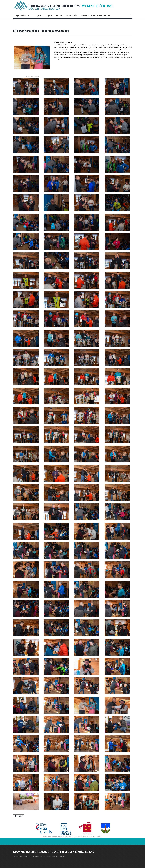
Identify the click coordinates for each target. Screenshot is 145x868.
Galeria (107, 15)
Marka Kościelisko (88, 15)
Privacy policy (23, 856)
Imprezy (59, 15)
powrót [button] (19, 816)
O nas (100, 15)
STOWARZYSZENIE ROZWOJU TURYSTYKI (70, 6)
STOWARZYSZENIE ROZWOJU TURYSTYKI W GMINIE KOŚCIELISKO (54, 852)
